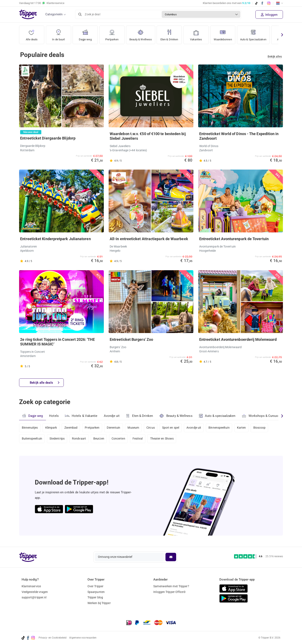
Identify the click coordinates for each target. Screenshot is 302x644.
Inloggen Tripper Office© (169, 592)
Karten (243, 428)
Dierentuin (114, 428)
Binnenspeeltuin (221, 428)
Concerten (119, 439)
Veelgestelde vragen (35, 592)
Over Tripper (95, 586)
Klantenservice (31, 586)
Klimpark (51, 428)
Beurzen (99, 439)
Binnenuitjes (30, 428)
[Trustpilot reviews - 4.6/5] (258, 556)
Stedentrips (57, 439)
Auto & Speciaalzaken (259, 34)
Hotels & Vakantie (81, 415)
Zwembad (71, 428)
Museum (134, 428)
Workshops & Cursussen (263, 415)
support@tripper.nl (34, 597)
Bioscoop (261, 428)
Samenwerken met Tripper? (171, 586)
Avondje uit (112, 416)
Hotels (54, 416)
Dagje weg (85, 34)
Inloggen (269, 15)
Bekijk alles (275, 57)
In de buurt (59, 34)
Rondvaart (79, 439)
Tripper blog (95, 597)
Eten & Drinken (171, 34)
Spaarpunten (96, 592)
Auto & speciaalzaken (217, 416)
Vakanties (199, 34)
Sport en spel (172, 428)
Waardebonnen (226, 34)
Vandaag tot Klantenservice (42, 3)
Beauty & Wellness (141, 34)
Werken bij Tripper (99, 603)
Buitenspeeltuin (32, 439)
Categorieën (54, 14)
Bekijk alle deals (45, 383)
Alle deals (32, 34)
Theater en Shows (163, 439)
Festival (138, 439)
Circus (151, 428)
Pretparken (112, 34)
